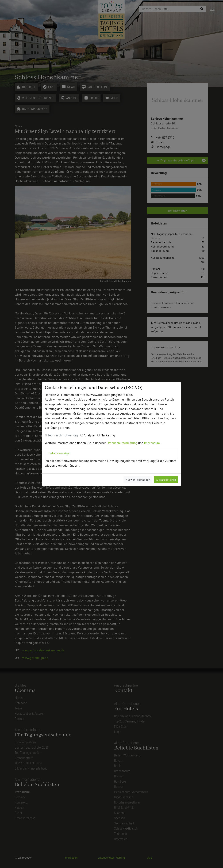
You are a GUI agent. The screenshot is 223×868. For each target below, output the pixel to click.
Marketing (108, 435)
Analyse (89, 435)
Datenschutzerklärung (122, 443)
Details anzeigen (60, 453)
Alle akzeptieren (166, 480)
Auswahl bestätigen (138, 480)
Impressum (152, 443)
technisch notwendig (63, 435)
